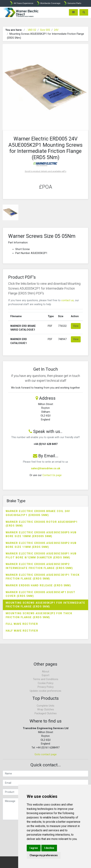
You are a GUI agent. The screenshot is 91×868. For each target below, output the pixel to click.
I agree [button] (34, 848)
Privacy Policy (46, 687)
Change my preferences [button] (44, 855)
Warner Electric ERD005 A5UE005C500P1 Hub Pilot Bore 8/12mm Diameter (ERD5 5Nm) (41, 556)
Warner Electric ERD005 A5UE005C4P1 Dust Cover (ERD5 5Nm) (40, 594)
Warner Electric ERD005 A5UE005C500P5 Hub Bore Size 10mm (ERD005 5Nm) (41, 534)
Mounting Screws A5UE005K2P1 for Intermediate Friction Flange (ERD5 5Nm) (45, 605)
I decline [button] (49, 848)
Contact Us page (52, 475)
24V (56, 30)
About (46, 672)
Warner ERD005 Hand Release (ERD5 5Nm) (38, 585)
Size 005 (45, 30)
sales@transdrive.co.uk (46, 468)
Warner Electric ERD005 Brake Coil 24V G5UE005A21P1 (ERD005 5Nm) (38, 513)
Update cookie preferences (45, 691)
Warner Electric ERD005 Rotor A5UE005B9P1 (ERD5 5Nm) (42, 524)
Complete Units (45, 706)
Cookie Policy (46, 683)
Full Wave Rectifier (22, 624)
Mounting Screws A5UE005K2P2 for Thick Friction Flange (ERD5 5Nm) (39, 615)
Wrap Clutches (46, 710)
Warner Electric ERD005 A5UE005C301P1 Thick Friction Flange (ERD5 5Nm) (43, 577)
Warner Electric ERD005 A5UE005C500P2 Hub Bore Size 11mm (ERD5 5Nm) (41, 545)
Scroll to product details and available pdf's (45, 171)
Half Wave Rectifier (22, 631)
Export (46, 675)
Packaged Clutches (46, 713)
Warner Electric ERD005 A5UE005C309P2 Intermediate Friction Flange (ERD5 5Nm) (39, 566)
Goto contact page (46, 754)
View (76, 326)
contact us (67, 300)
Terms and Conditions (46, 679)
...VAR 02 (31, 30)
